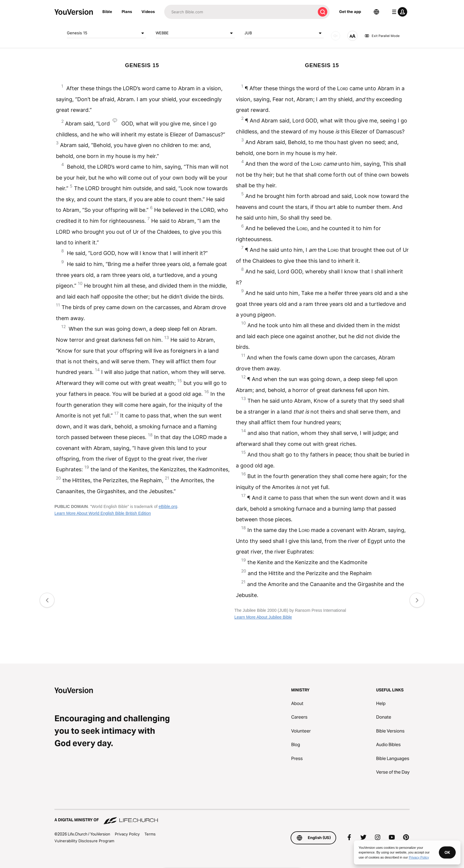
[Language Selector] (376, 12)
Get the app (350, 12)
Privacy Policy (127, 834)
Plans (127, 12)
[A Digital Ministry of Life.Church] (232, 817)
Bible (107, 12)
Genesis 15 (107, 33)
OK (447, 852)
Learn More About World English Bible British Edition (103, 513)
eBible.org (168, 506)
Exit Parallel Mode (382, 36)
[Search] (240, 12)
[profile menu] (398, 12)
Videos (148, 12)
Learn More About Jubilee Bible (263, 617)
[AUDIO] (336, 36)
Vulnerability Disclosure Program (84, 841)
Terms (150, 834)
